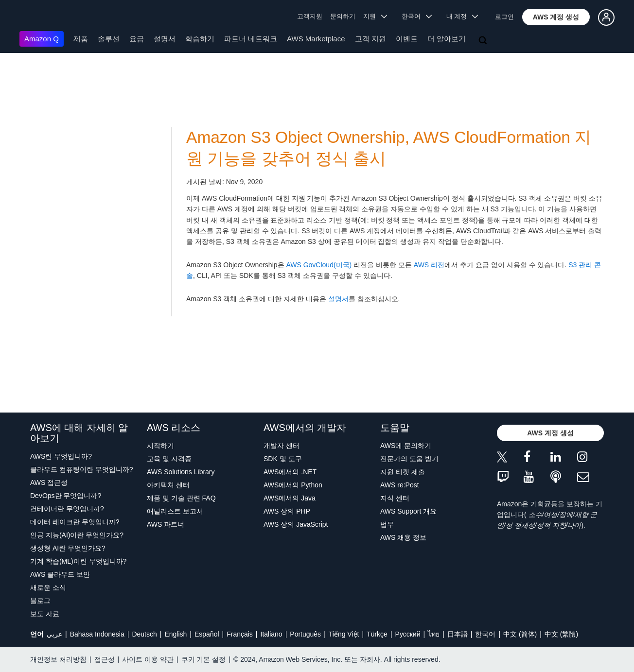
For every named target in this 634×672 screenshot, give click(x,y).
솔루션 (109, 39)
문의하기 (343, 16)
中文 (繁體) (561, 634)
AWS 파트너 (166, 524)
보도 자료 (45, 614)
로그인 (504, 17)
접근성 (105, 659)
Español (207, 634)
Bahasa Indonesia (97, 634)
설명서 (165, 39)
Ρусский (408, 634)
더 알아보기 (447, 39)
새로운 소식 (48, 587)
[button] (556, 17)
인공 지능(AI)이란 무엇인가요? (77, 535)
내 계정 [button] (462, 16)
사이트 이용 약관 (148, 659)
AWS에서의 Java (290, 498)
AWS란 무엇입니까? (61, 456)
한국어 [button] (417, 16)
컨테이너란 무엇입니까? (67, 509)
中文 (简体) (520, 634)
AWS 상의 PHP (287, 511)
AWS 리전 (429, 265)
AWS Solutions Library (181, 472)
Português (305, 634)
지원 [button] (375, 16)
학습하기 (200, 39)
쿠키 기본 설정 (204, 659)
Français (240, 634)
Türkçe (377, 634)
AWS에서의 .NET (290, 472)
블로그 (40, 601)
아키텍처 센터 (168, 485)
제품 (81, 39)
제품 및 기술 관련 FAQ (181, 498)
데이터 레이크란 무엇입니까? (75, 522)
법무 (387, 524)
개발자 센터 (282, 446)
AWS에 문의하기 (406, 446)
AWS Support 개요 (408, 511)
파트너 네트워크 (251, 39)
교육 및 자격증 (169, 459)
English (176, 634)
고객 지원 (370, 39)
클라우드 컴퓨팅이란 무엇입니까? (82, 469)
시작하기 (160, 446)
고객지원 (310, 16)
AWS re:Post (400, 485)
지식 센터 (395, 498)
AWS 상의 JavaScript (296, 524)
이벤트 (407, 39)
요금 (137, 39)
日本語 (458, 634)
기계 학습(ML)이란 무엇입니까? (78, 561)
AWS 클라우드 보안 (60, 574)
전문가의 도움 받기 (409, 459)
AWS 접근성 (49, 482)
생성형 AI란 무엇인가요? (68, 548)
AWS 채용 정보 (403, 537)
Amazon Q (42, 39)
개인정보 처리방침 (58, 659)
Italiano (272, 634)
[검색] (484, 41)
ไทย (434, 634)
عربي (54, 634)
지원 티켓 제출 (403, 472)
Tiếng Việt (344, 634)
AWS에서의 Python (293, 485)
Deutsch (144, 634)
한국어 (485, 634)
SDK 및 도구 (283, 459)
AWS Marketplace (316, 39)
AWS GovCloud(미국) (319, 265)
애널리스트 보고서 (175, 511)
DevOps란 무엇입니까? (66, 496)
